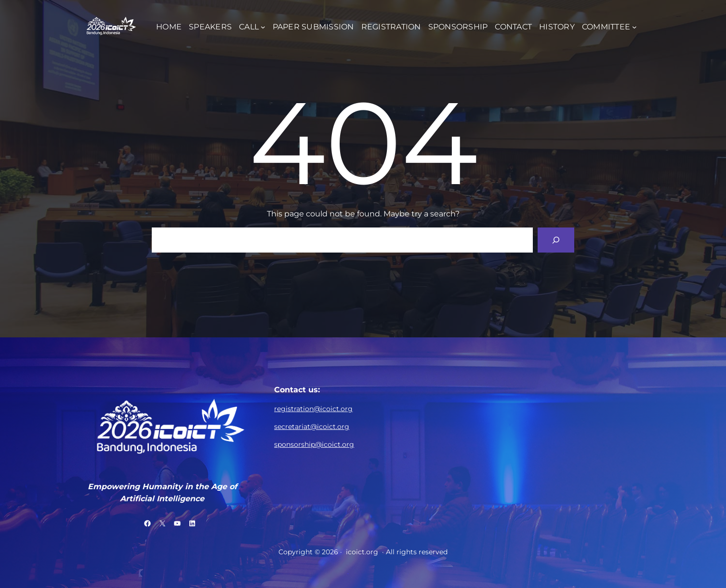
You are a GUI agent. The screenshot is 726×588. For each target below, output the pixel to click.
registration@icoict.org (313, 409)
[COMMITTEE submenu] (634, 27)
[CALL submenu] (263, 27)
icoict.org (362, 552)
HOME (169, 27)
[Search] (556, 240)
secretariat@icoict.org (312, 427)
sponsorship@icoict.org (314, 444)
